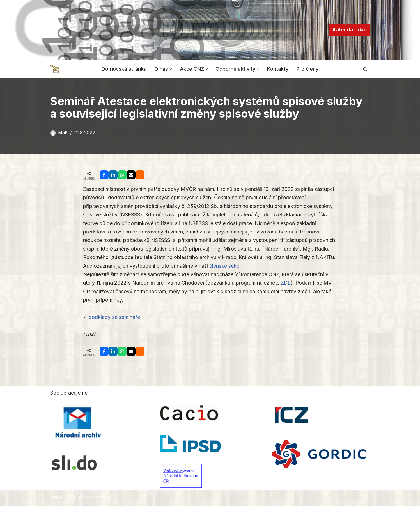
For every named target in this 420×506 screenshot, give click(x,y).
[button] (170, 69)
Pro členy (308, 69)
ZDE (286, 284)
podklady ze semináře (114, 318)
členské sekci (225, 266)
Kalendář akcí (350, 30)
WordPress (99, 498)
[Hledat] (365, 69)
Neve (56, 498)
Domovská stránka (124, 69)
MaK (63, 132)
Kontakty (278, 69)
